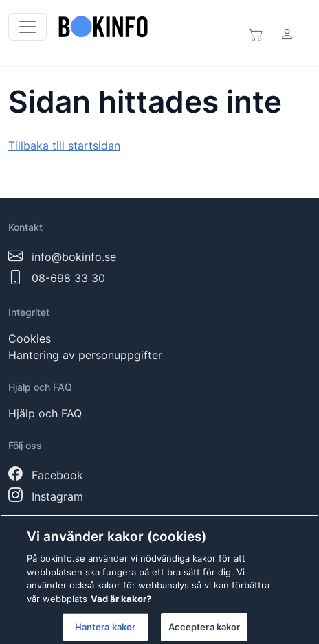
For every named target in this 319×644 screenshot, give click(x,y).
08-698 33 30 (68, 278)
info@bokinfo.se (74, 257)
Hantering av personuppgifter (85, 355)
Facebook (57, 475)
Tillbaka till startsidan (64, 146)
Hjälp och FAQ (45, 413)
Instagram (57, 496)
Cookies (30, 338)
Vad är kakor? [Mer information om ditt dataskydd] (121, 603)
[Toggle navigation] (27, 27)
